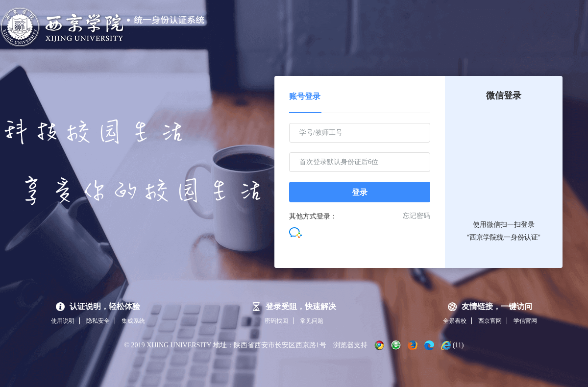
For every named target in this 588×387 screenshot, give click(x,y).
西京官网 (490, 321)
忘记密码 (416, 216)
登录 (360, 192)
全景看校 (455, 321)
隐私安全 (98, 321)
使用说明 (63, 321)
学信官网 (525, 321)
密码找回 (276, 321)
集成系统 (133, 321)
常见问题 (312, 321)
